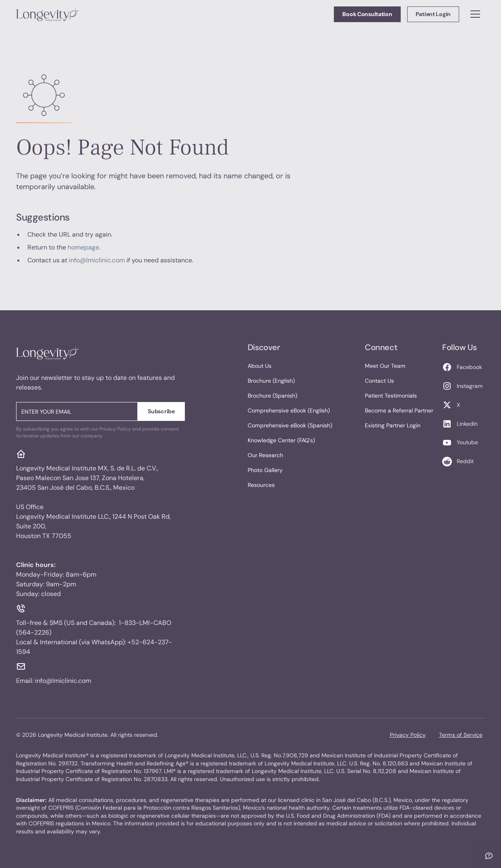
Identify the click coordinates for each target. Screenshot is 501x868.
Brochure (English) (271, 381)
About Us (260, 366)
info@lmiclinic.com (97, 260)
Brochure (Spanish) (272, 396)
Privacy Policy (408, 735)
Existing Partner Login (393, 425)
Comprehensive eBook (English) (289, 410)
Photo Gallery (265, 470)
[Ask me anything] (489, 856)
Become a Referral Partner (399, 410)
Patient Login (433, 14)
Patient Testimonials (391, 396)
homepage (83, 247)
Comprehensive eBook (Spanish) (290, 425)
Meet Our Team (385, 366)
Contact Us (379, 381)
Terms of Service (461, 735)
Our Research (265, 455)
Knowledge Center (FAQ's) (281, 440)
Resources (261, 485)
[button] (475, 14)
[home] (47, 14)
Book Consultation (367, 14)
